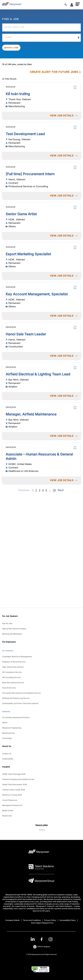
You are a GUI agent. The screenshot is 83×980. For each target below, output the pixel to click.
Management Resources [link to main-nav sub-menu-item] (12, 805)
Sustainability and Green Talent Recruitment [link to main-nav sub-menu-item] (20, 703)
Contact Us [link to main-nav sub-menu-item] (7, 754)
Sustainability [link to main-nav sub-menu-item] (8, 759)
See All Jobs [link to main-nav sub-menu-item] (7, 623)
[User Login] (72, 5)
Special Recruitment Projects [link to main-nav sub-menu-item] (14, 629)
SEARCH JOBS (11, 48)
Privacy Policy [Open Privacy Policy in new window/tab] (50, 920)
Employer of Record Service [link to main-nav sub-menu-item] (14, 662)
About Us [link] (7, 746)
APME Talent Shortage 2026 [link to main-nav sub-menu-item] (14, 774)
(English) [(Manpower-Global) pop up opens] (42, 947)
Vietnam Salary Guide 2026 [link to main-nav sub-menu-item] (14, 790)
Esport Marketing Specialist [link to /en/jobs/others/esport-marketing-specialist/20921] (28, 254)
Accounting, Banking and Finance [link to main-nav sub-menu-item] (16, 717)
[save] (75, 87)
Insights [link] (6, 767)
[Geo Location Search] (79, 38)
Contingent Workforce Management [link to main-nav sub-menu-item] (17, 657)
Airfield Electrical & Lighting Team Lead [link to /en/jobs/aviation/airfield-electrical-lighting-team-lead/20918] (38, 374)
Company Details (12, 920)
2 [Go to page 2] (36, 490)
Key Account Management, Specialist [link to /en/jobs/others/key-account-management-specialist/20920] (37, 294)
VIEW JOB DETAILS (64, 116)
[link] (42, 939)
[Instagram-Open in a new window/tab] (50, 939)
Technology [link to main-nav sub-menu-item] (7, 738)
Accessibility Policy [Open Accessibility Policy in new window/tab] (68, 920)
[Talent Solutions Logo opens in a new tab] (41, 867)
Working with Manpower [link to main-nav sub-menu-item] (12, 634)
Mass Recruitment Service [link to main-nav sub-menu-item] (13, 683)
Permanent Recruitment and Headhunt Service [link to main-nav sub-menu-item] (21, 693)
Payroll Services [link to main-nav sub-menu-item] (9, 688)
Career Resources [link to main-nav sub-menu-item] (10, 800)
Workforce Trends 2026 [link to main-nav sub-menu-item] (12, 795)
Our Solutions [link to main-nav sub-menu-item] (8, 651)
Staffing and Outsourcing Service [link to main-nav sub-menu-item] (16, 698)
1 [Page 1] (33, 490)
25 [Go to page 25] (54, 490)
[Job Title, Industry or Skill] (41, 27)
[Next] (50, 490)
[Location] (41, 38)
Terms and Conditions (32, 920)
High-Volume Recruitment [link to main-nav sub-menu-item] (13, 667)
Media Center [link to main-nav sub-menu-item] (8, 810)
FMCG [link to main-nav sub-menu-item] (5, 723)
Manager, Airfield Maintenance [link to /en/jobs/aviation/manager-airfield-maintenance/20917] (31, 414)
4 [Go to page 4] (43, 490)
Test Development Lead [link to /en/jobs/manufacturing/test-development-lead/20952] (25, 134)
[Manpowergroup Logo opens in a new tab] (41, 881)
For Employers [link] (9, 642)
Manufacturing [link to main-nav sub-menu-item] (8, 733)
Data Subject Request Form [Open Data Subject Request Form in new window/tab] (42, 923)
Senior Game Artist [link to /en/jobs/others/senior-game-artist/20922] (21, 214)
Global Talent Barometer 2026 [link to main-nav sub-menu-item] (15, 784)
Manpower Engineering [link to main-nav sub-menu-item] (12, 728)
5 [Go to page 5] (46, 490)
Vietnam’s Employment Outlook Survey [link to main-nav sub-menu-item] (18, 779)
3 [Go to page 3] (39, 490)
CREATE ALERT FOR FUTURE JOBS (55, 72)
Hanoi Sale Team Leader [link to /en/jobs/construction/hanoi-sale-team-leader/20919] (26, 334)
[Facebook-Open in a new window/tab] (42, 939)
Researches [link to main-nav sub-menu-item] (7, 816)
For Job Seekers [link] (10, 616)
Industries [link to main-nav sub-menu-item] (6, 711)
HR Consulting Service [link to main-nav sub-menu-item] (11, 677)
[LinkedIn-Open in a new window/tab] (33, 939)
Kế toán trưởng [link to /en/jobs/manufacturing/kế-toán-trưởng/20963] (18, 94)
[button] (78, 4)
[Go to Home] (12, 5)
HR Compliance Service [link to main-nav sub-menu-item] (12, 672)
